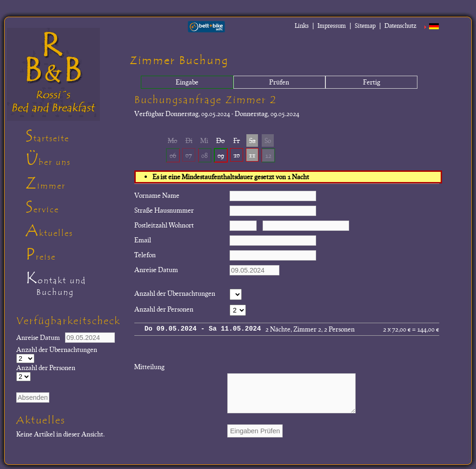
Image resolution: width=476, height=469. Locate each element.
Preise (41, 254)
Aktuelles (49, 231)
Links (302, 26)
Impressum (332, 26)
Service (42, 207)
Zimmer (46, 183)
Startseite (47, 136)
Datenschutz (400, 26)
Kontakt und (74, 285)
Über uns (48, 160)
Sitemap (365, 26)
